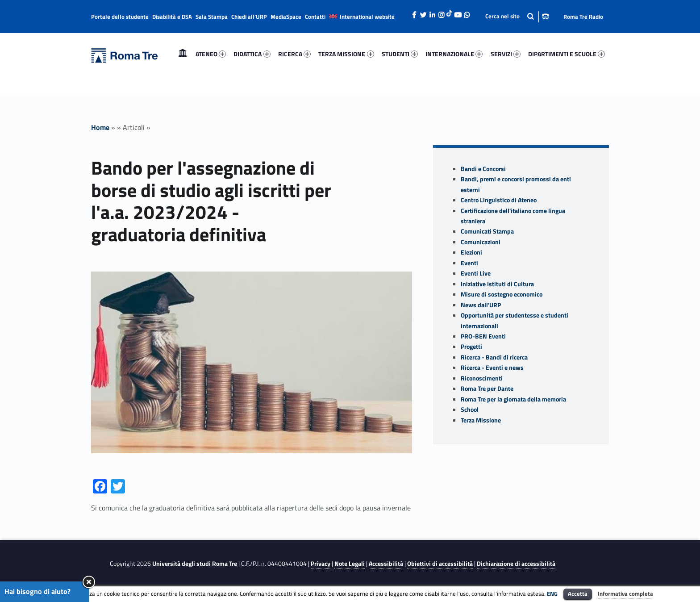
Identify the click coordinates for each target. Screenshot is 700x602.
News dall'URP (481, 305)
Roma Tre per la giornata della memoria (513, 399)
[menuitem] (183, 54)
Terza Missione (481, 420)
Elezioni (471, 252)
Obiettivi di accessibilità (440, 564)
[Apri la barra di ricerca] (517, 16)
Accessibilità (386, 564)
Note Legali (350, 564)
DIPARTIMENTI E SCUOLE (567, 54)
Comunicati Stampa (487, 231)
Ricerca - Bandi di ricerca (494, 357)
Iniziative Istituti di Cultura (497, 284)
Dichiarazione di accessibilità (516, 564)
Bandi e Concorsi (483, 169)
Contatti (315, 17)
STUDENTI (400, 54)
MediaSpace (286, 17)
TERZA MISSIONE (346, 54)
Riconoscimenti (482, 378)
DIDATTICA (252, 54)
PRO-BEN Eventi (483, 336)
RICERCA (294, 54)
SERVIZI (506, 54)
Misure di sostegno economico (502, 294)
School (470, 410)
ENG (552, 594)
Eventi (469, 263)
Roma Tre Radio (583, 17)
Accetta (578, 594)
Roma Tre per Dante (487, 389)
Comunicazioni (481, 242)
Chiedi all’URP (249, 17)
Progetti (471, 347)
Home (183, 54)
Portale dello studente (120, 17)
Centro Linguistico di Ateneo (499, 200)
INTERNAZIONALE (454, 54)
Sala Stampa (212, 17)
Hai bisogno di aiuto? (37, 591)
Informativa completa (625, 594)
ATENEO (211, 54)
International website (367, 17)
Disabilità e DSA (172, 17)
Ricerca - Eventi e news (492, 368)
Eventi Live (476, 273)
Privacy (321, 564)
